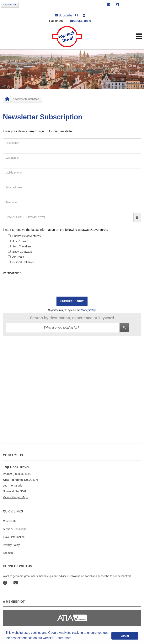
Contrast (10, 5)
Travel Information (14, 537)
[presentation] (32, 283)
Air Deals (16, 257)
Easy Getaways (20, 252)
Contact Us (10, 521)
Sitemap (8, 553)
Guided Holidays (21, 262)
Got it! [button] (125, 636)
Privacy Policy (88, 310)
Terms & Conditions (15, 529)
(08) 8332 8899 (81, 21)
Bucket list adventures (24, 236)
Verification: (12, 273)
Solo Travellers (20, 246)
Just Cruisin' (18, 241)
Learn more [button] (64, 638)
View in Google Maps (16, 497)
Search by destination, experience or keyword (72, 318)
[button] (84, 15)
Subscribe (64, 15)
